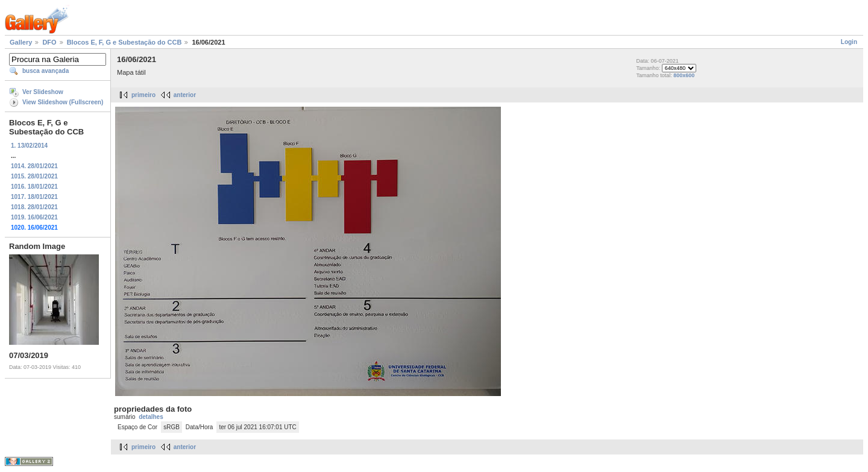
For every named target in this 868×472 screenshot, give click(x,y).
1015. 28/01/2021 (34, 176)
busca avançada (46, 71)
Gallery (21, 42)
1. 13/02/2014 (29, 146)
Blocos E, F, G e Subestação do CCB (124, 42)
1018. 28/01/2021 (34, 207)
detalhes (151, 417)
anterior (185, 95)
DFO (49, 42)
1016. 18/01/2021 (34, 187)
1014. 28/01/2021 (34, 166)
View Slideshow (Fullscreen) (63, 102)
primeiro (143, 95)
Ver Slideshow (43, 92)
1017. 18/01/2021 (34, 197)
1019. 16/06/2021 (34, 217)
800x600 (684, 75)
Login (849, 42)
